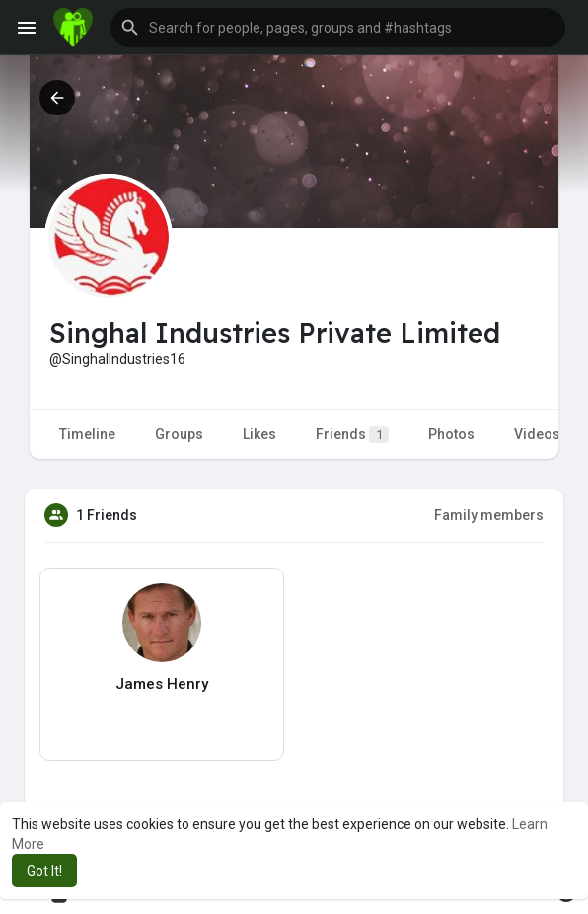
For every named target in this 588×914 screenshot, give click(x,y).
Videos (537, 434)
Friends (352, 435)
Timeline (87, 434)
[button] (338, 28)
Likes (259, 434)
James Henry (162, 684)
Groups (179, 434)
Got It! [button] (44, 871)
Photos (451, 434)
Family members (489, 515)
